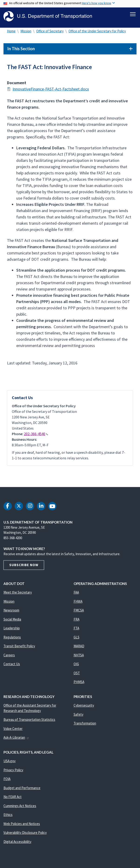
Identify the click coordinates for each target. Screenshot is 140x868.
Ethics (8, 816)
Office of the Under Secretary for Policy (97, 32)
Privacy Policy (13, 771)
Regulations (12, 638)
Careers (9, 656)
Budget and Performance (22, 789)
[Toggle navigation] (133, 14)
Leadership (12, 629)
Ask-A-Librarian (16, 739)
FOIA (7, 780)
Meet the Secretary (18, 594)
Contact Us (12, 665)
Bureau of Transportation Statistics (29, 721)
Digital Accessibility (17, 843)
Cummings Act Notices (20, 807)
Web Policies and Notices (22, 825)
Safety (78, 716)
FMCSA (79, 612)
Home (11, 32)
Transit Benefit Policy (19, 647)
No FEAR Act (13, 798)
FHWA (78, 603)
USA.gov (10, 762)
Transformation (85, 725)
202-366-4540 (36, 435)
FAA (76, 594)
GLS (77, 638)
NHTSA (79, 656)
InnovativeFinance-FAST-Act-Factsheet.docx (51, 90)
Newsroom (11, 612)
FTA (76, 629)
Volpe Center (13, 730)
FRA (77, 620)
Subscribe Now (24, 566)
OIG (76, 665)
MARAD (79, 647)
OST (77, 674)
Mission (26, 32)
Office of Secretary (50, 32)
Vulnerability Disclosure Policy (25, 834)
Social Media (12, 620)
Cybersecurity (84, 707)
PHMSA (79, 683)
